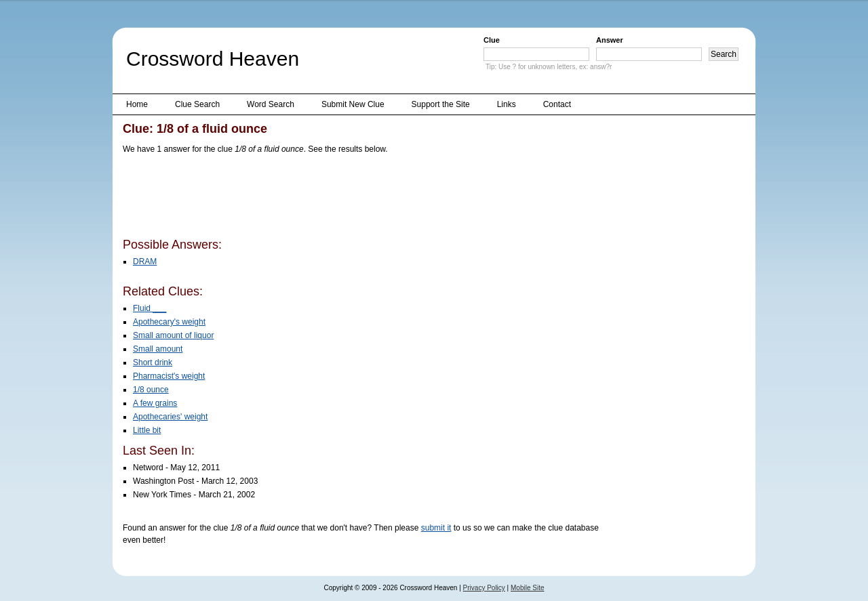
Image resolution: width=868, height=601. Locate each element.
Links (507, 104)
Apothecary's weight (169, 322)
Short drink (153, 362)
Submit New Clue (353, 104)
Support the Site (441, 104)
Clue (492, 40)
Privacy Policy (484, 588)
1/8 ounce (151, 390)
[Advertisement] (370, 199)
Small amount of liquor (173, 335)
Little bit (147, 430)
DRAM (145, 262)
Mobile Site (527, 588)
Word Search (271, 104)
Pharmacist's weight (169, 376)
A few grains (155, 403)
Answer (610, 40)
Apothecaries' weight (170, 417)
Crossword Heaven (213, 59)
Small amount (158, 349)
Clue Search (197, 104)
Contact (557, 104)
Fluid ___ (150, 308)
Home (137, 104)
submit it (436, 528)
